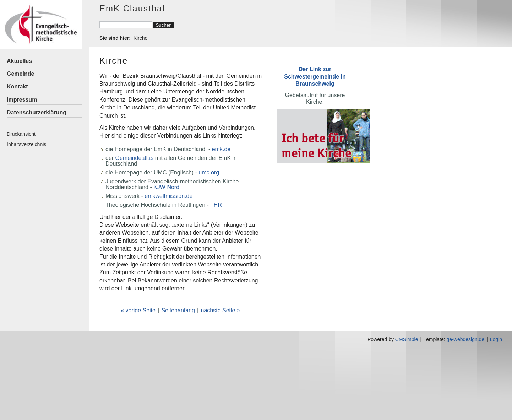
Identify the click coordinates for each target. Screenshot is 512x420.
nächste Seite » (220, 310)
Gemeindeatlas (135, 158)
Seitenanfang (178, 310)
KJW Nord (166, 187)
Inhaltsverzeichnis (26, 144)
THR (216, 205)
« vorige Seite (138, 310)
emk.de (221, 149)
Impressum (22, 100)
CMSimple (407, 339)
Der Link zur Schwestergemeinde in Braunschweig (315, 76)
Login (496, 339)
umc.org (209, 173)
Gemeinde (20, 74)
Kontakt (17, 87)
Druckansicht (21, 134)
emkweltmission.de (168, 196)
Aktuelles (19, 61)
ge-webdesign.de (466, 339)
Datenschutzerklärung (37, 112)
